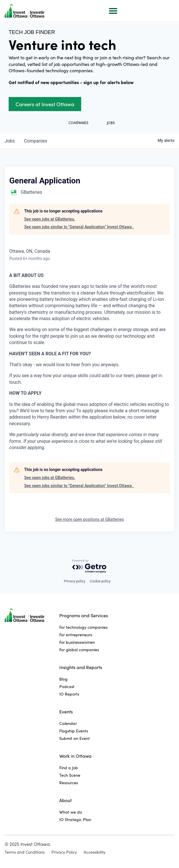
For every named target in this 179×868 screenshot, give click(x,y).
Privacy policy (75, 581)
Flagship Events (74, 731)
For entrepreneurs (76, 635)
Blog (63, 679)
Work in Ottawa (75, 756)
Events (66, 712)
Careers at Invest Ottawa (45, 104)
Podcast (67, 686)
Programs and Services (84, 615)
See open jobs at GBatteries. (50, 219)
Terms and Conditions (25, 852)
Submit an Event (75, 738)
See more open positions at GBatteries (90, 519)
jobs (10, 141)
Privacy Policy (64, 852)
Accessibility (95, 852)
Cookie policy (100, 581)
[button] (113, 10)
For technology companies (83, 627)
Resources (69, 783)
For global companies (79, 650)
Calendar (68, 723)
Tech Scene (70, 775)
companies (36, 141)
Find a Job (69, 768)
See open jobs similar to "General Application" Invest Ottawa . (79, 227)
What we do (71, 812)
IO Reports (69, 694)
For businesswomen (77, 642)
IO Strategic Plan (75, 819)
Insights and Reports (81, 667)
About (65, 800)
